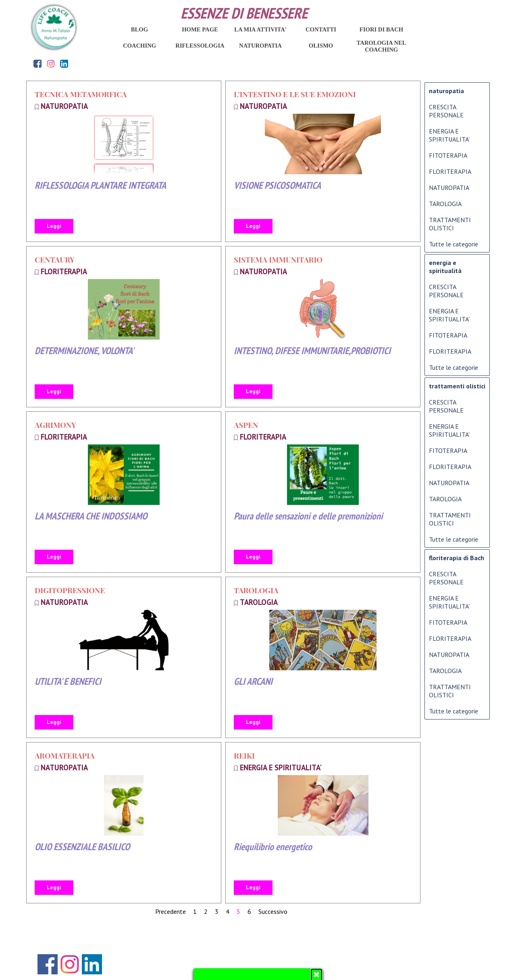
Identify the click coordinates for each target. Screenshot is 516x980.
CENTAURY (55, 260)
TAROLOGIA (256, 590)
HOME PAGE (200, 29)
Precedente (171, 911)
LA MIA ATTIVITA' (260, 29)
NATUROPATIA (64, 106)
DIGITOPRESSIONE (70, 590)
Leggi (54, 226)
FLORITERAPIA (64, 271)
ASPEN (246, 425)
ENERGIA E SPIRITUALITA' (281, 767)
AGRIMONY (55, 425)
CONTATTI (321, 29)
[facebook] (38, 64)
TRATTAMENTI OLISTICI (450, 224)
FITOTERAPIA (448, 155)
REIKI (244, 756)
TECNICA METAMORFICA (81, 94)
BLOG (139, 29)
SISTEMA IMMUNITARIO (278, 260)
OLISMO (321, 46)
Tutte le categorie (454, 244)
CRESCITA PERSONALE (446, 111)
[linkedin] (64, 64)
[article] (124, 161)
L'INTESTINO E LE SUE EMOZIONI (295, 94)
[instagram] (51, 64)
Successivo (273, 911)
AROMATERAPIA (65, 756)
